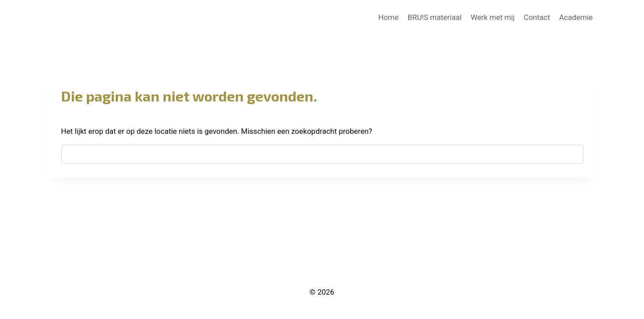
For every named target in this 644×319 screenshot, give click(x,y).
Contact (537, 17)
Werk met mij (493, 17)
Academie (576, 17)
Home (388, 17)
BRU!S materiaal (435, 17)
